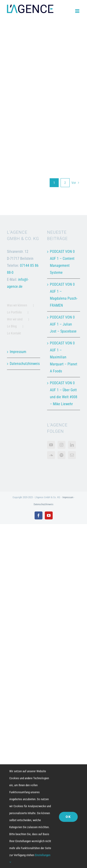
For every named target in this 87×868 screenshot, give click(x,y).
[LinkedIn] (72, 445)
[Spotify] (61, 455)
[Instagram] (61, 445)
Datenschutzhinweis (24, 364)
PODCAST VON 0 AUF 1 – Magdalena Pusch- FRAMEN (64, 295)
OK (68, 817)
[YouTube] (51, 445)
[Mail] (72, 455)
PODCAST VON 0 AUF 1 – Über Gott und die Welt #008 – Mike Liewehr (64, 393)
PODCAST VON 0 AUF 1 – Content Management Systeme (62, 262)
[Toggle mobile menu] (78, 11)
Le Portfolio (14, 312)
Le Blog (12, 326)
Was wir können (17, 305)
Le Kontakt (14, 333)
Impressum (18, 352)
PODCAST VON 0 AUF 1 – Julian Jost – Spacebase (63, 324)
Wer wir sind (15, 319)
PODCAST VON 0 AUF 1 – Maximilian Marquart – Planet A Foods (64, 357)
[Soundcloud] (51, 455)
